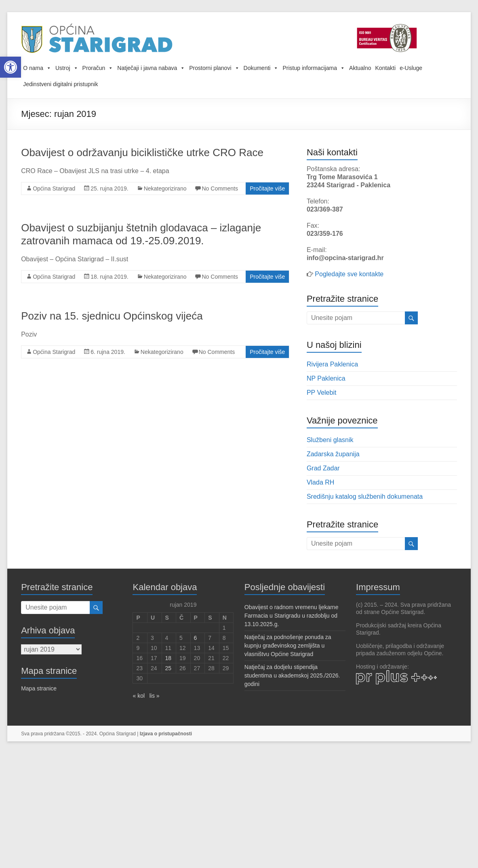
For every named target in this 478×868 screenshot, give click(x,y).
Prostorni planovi (214, 68)
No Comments (220, 188)
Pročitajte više (267, 188)
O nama (37, 68)
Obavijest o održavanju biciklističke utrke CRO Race (142, 152)
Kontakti (386, 68)
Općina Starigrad (54, 188)
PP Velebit (322, 393)
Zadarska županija (333, 454)
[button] (11, 67)
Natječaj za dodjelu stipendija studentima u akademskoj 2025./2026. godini (292, 675)
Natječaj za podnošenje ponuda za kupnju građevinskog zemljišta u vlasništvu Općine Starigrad (288, 646)
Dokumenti (261, 68)
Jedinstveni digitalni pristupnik (60, 84)
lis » (155, 696)
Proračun (98, 68)
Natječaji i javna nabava (151, 68)
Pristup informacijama (314, 68)
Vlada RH (320, 482)
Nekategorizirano (165, 188)
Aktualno (360, 68)
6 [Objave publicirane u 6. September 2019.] (196, 638)
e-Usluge (411, 68)
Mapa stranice (39, 688)
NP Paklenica (326, 378)
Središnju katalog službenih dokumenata (365, 496)
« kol (139, 696)
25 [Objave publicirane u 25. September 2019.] (168, 668)
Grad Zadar (323, 468)
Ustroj (67, 68)
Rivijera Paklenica (332, 364)
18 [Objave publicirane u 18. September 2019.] (168, 658)
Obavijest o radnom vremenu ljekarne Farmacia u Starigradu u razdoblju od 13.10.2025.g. (292, 616)
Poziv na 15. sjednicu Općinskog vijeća (112, 316)
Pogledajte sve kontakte (349, 274)
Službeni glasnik (330, 440)
